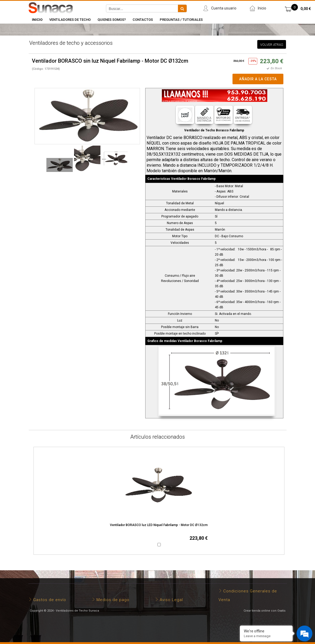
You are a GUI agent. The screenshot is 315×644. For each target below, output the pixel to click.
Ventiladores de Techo (70, 20)
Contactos (143, 20)
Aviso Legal (171, 600)
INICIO (37, 20)
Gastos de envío (50, 600)
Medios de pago (113, 600)
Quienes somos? (112, 20)
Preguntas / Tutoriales (181, 20)
